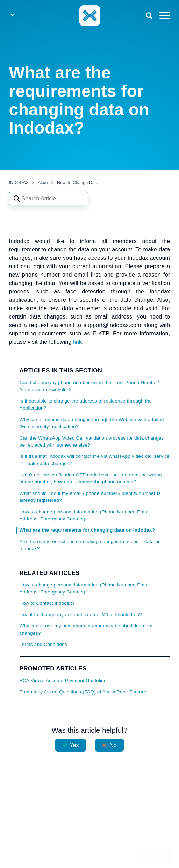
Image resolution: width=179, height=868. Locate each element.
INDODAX (19, 183)
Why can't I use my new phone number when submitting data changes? (86, 629)
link (77, 342)
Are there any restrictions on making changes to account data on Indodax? (90, 545)
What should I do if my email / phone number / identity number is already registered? (90, 497)
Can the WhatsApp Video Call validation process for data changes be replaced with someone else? (92, 442)
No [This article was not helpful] (113, 745)
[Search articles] (49, 199)
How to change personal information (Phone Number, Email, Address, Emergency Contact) (85, 515)
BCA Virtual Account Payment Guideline (63, 680)
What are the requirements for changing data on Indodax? (87, 530)
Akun (43, 183)
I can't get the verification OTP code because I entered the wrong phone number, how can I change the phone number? (91, 478)
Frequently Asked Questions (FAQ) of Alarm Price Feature (83, 692)
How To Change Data (78, 183)
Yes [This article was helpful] (74, 745)
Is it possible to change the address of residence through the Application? (86, 404)
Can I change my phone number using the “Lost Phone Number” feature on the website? (90, 386)
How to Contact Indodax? (47, 603)
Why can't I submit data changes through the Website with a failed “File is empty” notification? (92, 423)
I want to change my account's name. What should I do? (81, 615)
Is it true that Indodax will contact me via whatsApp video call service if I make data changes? (95, 460)
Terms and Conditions (43, 644)
